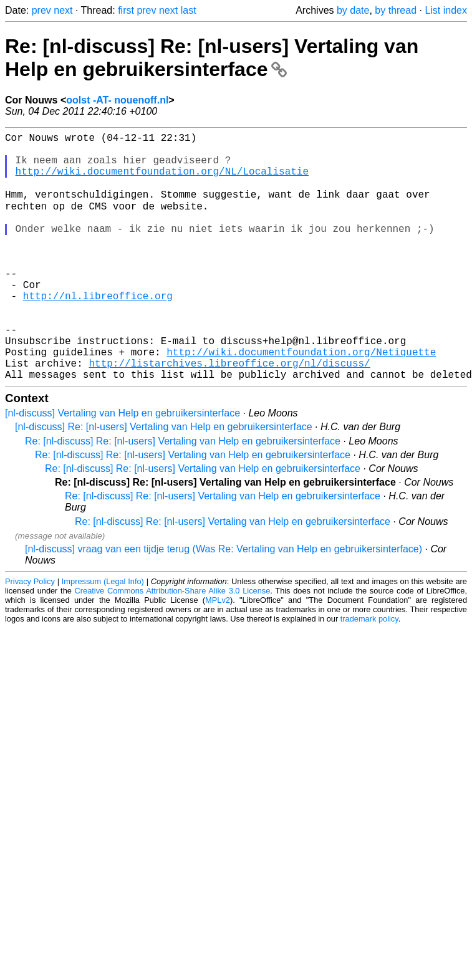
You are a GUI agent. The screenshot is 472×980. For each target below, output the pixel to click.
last (189, 10)
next (63, 10)
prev (41, 10)
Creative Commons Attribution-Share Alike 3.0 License (173, 644)
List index (446, 10)
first (126, 10)
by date (353, 10)
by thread (396, 10)
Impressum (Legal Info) (103, 635)
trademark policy (369, 672)
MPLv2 (218, 654)
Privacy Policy (30, 635)
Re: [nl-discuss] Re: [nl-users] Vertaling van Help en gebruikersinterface (212, 58)
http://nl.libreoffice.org (98, 332)
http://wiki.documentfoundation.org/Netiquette (301, 400)
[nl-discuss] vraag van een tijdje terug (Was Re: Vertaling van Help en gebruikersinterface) (224, 603)
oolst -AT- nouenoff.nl (117, 100)
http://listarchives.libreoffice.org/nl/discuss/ (229, 414)
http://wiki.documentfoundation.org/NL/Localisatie (162, 181)
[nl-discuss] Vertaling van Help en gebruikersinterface (123, 467)
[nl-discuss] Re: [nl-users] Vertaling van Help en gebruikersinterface (164, 480)
